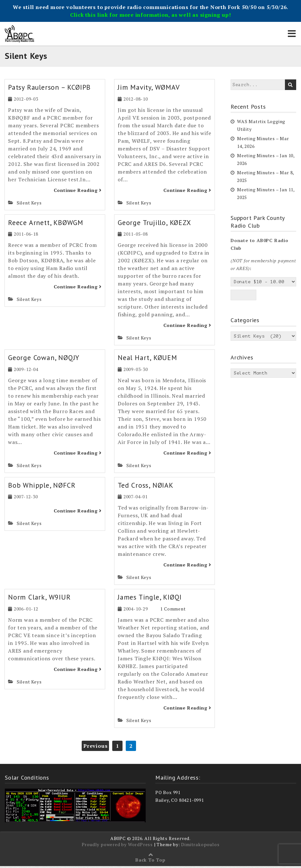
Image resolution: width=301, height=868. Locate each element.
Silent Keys (29, 204)
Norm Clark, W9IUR (40, 599)
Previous (95, 747)
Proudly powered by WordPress (117, 846)
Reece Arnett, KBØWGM (46, 224)
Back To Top (150, 862)
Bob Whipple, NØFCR (42, 487)
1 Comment (173, 611)
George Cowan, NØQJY (44, 359)
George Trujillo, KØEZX (155, 224)
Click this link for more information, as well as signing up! (151, 15)
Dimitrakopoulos (200, 846)
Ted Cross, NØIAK (146, 487)
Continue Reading (78, 192)
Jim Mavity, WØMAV (150, 89)
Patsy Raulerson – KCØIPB (51, 89)
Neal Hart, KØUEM (148, 359)
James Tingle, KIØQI (150, 599)
